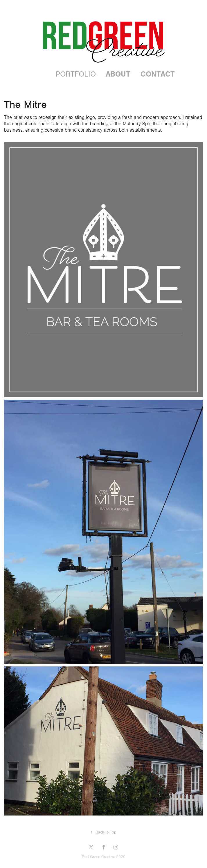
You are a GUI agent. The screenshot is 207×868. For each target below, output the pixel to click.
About (118, 74)
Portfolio (76, 74)
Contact (158, 74)
